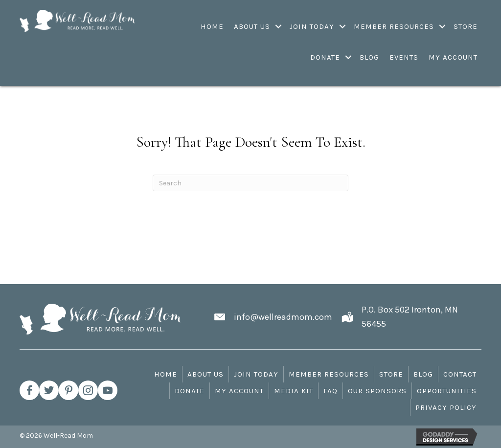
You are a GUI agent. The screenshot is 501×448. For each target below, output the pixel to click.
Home (166, 374)
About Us (205, 374)
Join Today (256, 374)
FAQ (330, 391)
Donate (190, 391)
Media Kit (294, 391)
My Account (239, 391)
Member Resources (329, 374)
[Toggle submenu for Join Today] (343, 26)
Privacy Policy (446, 407)
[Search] (250, 183)
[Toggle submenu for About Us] (279, 26)
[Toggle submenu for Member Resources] (443, 26)
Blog (423, 374)
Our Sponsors (377, 391)
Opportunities (447, 391)
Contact (460, 374)
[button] (29, 390)
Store (391, 374)
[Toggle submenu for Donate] (349, 57)
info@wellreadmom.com (283, 317)
